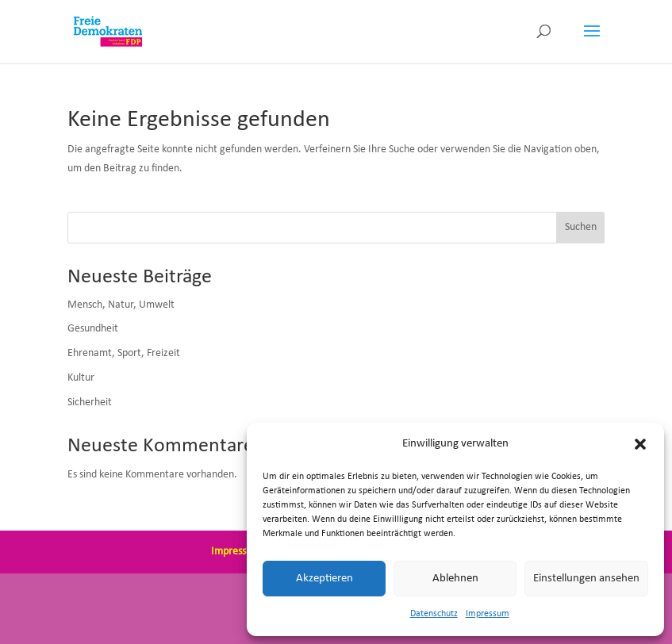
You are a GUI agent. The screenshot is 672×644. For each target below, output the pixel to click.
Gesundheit (93, 329)
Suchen (581, 227)
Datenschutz (434, 614)
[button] (640, 444)
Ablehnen (455, 579)
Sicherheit (90, 402)
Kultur (81, 378)
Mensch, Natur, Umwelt (121, 305)
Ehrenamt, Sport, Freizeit (124, 353)
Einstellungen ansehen (586, 579)
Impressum (488, 614)
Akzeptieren (324, 579)
